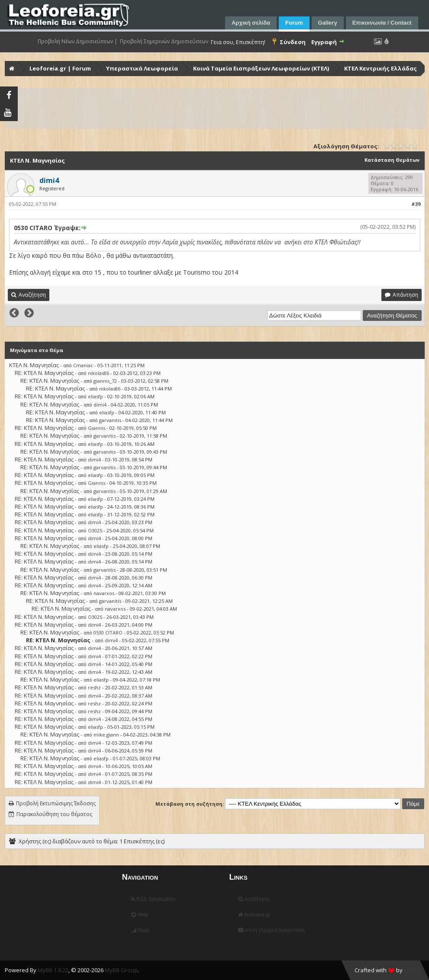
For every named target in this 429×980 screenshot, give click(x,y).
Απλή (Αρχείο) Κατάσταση (271, 930)
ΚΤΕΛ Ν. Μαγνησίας (34, 365)
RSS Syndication (153, 899)
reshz (94, 687)
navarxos (104, 593)
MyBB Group (121, 970)
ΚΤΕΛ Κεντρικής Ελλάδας (381, 68)
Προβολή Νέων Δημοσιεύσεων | (77, 42)
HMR (410, 970)
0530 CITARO (108, 633)
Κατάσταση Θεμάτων (392, 160)
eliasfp (95, 396)
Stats (140, 930)
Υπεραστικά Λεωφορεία (142, 68)
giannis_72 (105, 381)
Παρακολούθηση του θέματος (54, 814)
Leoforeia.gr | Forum (60, 68)
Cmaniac (83, 365)
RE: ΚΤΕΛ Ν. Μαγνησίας (44, 373)
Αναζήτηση (254, 899)
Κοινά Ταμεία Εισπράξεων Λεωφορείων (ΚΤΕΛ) (261, 68)
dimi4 (100, 405)
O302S (95, 530)
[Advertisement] (216, 109)
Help (140, 915)
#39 (416, 204)
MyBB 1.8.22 (53, 970)
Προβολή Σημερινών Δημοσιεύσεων (164, 42)
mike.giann (106, 735)
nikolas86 (98, 373)
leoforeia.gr (254, 915)
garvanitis (110, 420)
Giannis (97, 428)
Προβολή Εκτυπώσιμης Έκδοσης (56, 803)
